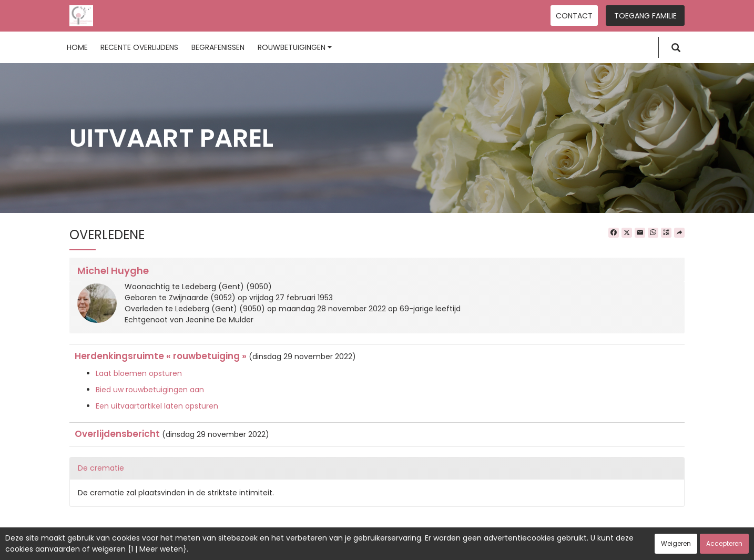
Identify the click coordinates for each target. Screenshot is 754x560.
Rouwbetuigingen (295, 47)
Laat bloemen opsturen (139, 373)
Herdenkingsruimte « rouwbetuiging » (161, 356)
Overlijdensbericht (117, 434)
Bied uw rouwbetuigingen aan (150, 390)
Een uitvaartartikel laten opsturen (157, 406)
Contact (574, 16)
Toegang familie (645, 16)
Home (77, 47)
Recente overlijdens (139, 47)
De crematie (101, 468)
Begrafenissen (218, 47)
